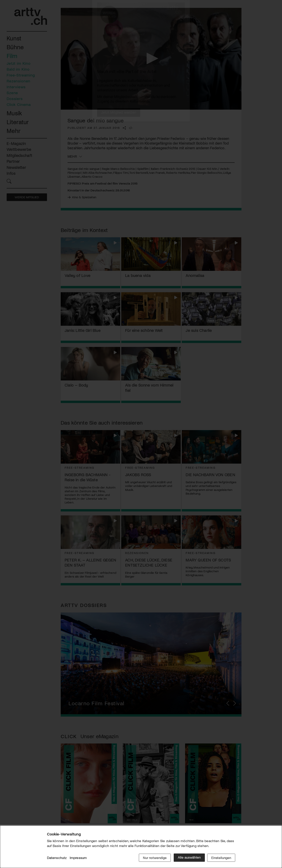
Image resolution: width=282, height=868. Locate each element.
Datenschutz (57, 858)
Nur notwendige (153, 858)
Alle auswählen (188, 858)
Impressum (78, 858)
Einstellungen (221, 858)
